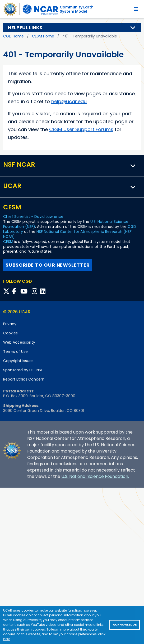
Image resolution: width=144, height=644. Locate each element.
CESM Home (43, 36)
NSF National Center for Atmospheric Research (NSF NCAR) (67, 234)
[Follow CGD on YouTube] (25, 291)
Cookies (10, 333)
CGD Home (13, 36)
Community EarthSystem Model (77, 9)
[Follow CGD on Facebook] (16, 291)
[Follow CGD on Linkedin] (43, 291)
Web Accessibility (19, 342)
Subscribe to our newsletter (48, 265)
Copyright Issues (18, 361)
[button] (133, 28)
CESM (8, 242)
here (7, 639)
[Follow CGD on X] (7, 291)
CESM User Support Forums (81, 129)
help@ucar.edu (69, 101)
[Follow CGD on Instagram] (35, 291)
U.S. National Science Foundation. (95, 476)
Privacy (10, 324)
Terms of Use (15, 352)
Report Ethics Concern (24, 379)
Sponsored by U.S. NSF (23, 370)
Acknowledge (125, 625)
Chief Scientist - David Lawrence (33, 217)
